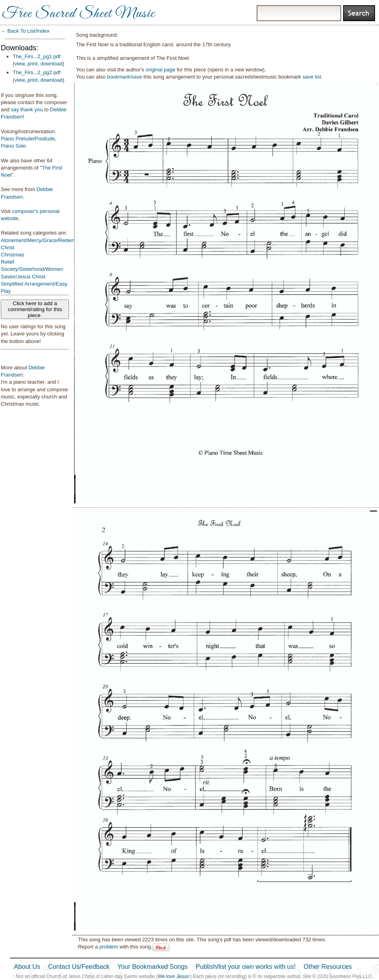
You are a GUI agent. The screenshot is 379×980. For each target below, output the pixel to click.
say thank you (27, 109)
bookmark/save (124, 77)
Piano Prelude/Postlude (28, 139)
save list (312, 77)
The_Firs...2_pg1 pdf (37, 56)
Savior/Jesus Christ (23, 277)
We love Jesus (173, 976)
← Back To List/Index (25, 31)
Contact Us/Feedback (79, 967)
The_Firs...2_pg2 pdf (37, 72)
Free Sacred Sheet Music (79, 14)
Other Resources (328, 967)
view (19, 64)
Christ (8, 247)
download (51, 64)
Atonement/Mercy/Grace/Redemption (44, 240)
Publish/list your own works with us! (246, 967)
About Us (27, 967)
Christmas (13, 255)
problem (109, 947)
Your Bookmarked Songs (153, 967)
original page (160, 70)
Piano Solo (13, 146)
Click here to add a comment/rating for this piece (35, 309)
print (32, 64)
